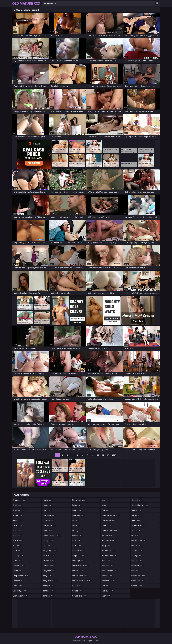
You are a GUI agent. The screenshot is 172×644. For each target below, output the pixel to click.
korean (77, 535)
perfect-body (109, 556)
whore (137, 586)
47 (108, 455)
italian (77, 505)
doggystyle (20, 591)
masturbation (80, 566)
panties (107, 535)
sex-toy (107, 591)
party (106, 545)
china (18, 571)
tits (136, 530)
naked (77, 586)
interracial (79, 500)
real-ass (108, 566)
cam (17, 551)
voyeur (137, 561)
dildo (18, 586)
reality (107, 576)
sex (106, 586)
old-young (109, 520)
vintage (137, 556)
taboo (137, 510)
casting (18, 556)
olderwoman (109, 530)
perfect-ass (109, 551)
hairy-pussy (50, 581)
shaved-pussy (140, 505)
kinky (77, 525)
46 (103, 455)
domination (20, 596)
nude (106, 505)
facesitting (49, 525)
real (106, 561)
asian (18, 520)
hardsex (48, 596)
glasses (48, 566)
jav (75, 520)
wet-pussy (138, 576)
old (106, 510)
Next (114, 455)
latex (77, 540)
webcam (138, 566)
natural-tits (80, 596)
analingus (19, 510)
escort (47, 505)
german (49, 556)
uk (135, 535)
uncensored (139, 540)
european (49, 515)
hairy (47, 576)
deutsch (19, 581)
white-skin (138, 581)
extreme (48, 520)
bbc (17, 530)
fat (46, 545)
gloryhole (49, 571)
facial (47, 530)
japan (77, 510)
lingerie (78, 556)
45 (98, 455)
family (48, 540)
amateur (20, 500)
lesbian (78, 551)
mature (78, 571)
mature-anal (80, 576)
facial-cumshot (52, 535)
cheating (19, 566)
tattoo (137, 515)
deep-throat (21, 576)
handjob (49, 586)
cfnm (17, 561)
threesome (139, 525)
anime (18, 515)
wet (136, 571)
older (107, 525)
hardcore (49, 591)
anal (17, 505)
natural (78, 591)
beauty (18, 545)
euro (47, 510)
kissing (77, 530)
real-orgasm (110, 571)
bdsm (18, 540)
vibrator (137, 551)
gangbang (50, 551)
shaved (137, 500)
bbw (17, 535)
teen (136, 520)
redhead (108, 581)
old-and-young (111, 515)
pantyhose (109, 540)
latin (77, 545)
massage (78, 561)
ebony (47, 500)
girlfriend (49, 561)
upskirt (137, 545)
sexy (106, 596)
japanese (79, 515)
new (106, 500)
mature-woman (81, 581)
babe (18, 525)
